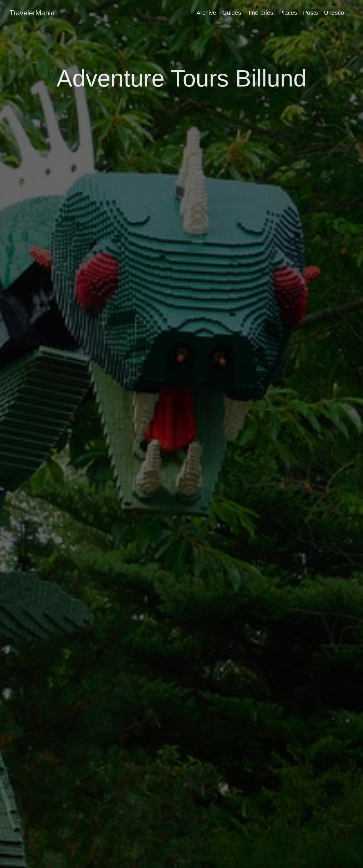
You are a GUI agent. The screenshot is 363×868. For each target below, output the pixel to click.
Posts (311, 13)
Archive (206, 13)
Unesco (334, 13)
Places (288, 13)
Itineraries (260, 13)
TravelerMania (32, 13)
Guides (232, 13)
